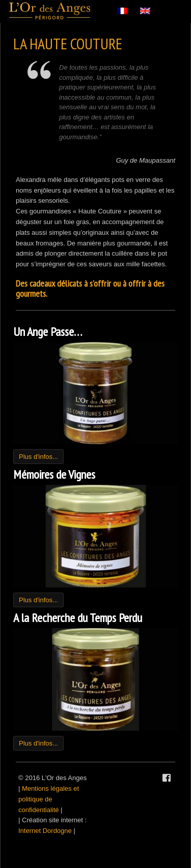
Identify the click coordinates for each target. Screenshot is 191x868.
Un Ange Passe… (48, 332)
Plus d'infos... (38, 457)
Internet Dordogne (45, 831)
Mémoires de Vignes (54, 474)
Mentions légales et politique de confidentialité (49, 799)
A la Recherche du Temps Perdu (78, 618)
